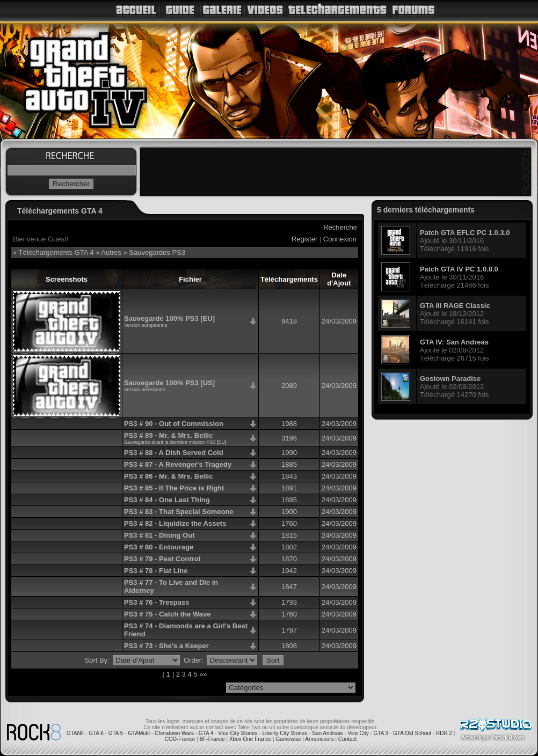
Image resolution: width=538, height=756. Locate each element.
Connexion (340, 239)
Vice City (358, 733)
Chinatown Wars (174, 733)
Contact (347, 739)
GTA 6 (96, 733)
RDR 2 (444, 733)
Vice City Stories (238, 733)
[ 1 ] (168, 674)
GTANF (75, 733)
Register (304, 239)
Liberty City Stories (285, 733)
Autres (111, 252)
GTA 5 (116, 733)
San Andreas (327, 733)
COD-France (180, 739)
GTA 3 (381, 733)
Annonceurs (319, 739)
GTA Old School (412, 733)
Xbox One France (250, 739)
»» (203, 674)
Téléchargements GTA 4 (56, 252)
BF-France (212, 739)
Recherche (340, 227)
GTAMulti (139, 733)
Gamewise (288, 739)
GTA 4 (206, 733)
